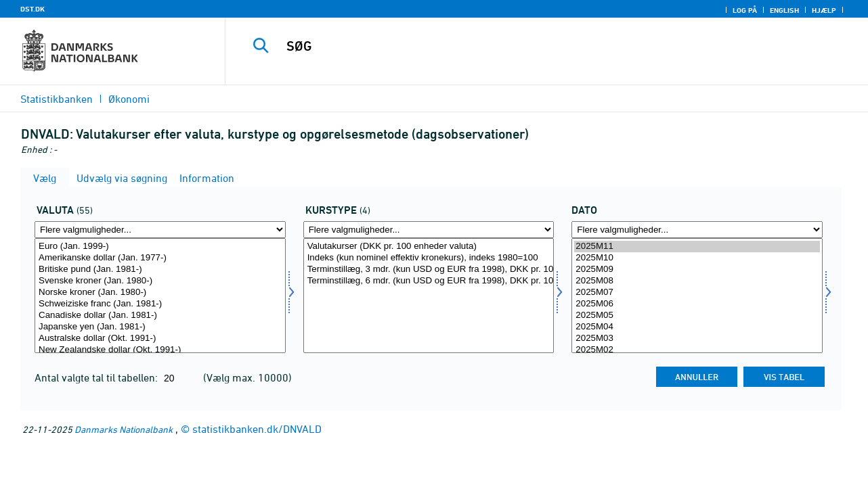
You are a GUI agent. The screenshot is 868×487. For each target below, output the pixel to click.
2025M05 (697, 316)
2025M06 (697, 304)
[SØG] (535, 46)
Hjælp (824, 10)
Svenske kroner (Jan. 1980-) (160, 281)
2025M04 (697, 327)
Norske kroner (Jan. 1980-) (160, 293)
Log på (745, 10)
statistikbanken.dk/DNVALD (257, 429)
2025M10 (697, 258)
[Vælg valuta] (160, 296)
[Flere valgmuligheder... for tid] (697, 230)
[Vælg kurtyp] (429, 296)
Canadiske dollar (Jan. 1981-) (160, 316)
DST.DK (32, 9)
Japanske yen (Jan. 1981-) (160, 327)
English (784, 10)
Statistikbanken (57, 99)
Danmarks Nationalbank (124, 429)
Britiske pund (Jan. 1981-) (160, 270)
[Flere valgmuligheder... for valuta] (160, 230)
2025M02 (697, 350)
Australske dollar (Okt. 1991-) (160, 339)
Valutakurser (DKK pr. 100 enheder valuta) (429, 247)
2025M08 (697, 281)
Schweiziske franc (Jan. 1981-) (160, 304)
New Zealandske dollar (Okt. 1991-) (160, 350)
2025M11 (697, 247)
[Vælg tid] (697, 296)
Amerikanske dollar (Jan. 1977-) (160, 258)
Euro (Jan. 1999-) (160, 247)
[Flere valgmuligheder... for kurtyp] (429, 230)
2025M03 (697, 339)
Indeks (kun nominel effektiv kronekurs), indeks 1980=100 (429, 258)
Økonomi (129, 99)
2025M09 (697, 270)
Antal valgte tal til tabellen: (97, 377)
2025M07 (697, 293)
